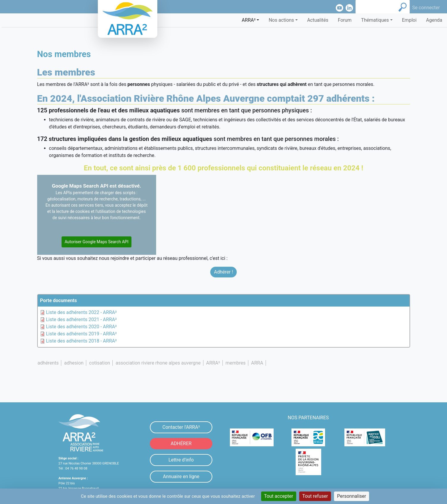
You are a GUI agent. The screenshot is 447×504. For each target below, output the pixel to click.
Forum (345, 20)
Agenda (434, 20)
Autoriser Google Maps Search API (97, 242)
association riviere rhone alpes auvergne (158, 363)
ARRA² (213, 363)
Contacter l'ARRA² (181, 427)
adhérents (48, 363)
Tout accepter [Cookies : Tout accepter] (279, 496)
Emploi (409, 20)
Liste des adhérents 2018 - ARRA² (81, 341)
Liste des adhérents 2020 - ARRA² (81, 327)
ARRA (257, 363)
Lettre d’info (181, 460)
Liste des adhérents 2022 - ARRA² (81, 312)
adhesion (74, 363)
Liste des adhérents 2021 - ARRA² (81, 319)
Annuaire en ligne (181, 476)
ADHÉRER (181, 443)
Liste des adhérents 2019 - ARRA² (81, 334)
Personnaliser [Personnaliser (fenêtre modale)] (352, 496)
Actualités (318, 20)
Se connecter (426, 8)
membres (236, 363)
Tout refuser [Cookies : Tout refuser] (315, 496)
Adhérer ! (223, 272)
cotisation (100, 363)
